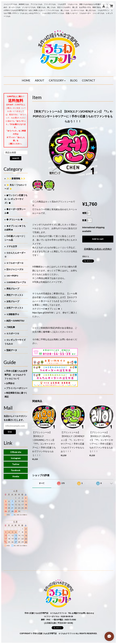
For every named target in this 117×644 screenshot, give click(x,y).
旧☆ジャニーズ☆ (15, 269)
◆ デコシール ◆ (14, 220)
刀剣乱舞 (11, 327)
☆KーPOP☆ (12, 276)
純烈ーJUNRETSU (15, 321)
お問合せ (10, 383)
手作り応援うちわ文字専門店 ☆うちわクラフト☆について (16, 375)
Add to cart (98, 239)
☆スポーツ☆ (13, 333)
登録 (10, 432)
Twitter (16, 464)
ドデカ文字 (12, 246)
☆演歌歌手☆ (13, 314)
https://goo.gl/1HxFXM (43, 313)
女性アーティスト (15, 308)
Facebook (16, 470)
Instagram (16, 458)
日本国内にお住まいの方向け (98, 249)
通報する (86, 256)
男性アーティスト (15, 295)
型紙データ (12, 350)
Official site (16, 452)
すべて (42, 483)
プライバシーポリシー (17, 388)
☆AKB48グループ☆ (16, 282)
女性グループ (13, 301)
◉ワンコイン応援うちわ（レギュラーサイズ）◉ (16, 199)
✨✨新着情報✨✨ (16, 179)
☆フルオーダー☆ (15, 263)
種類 (84, 213)
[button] (57, 81)
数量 (84, 220)
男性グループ (13, 289)
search (16, 158)
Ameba (16, 476)
